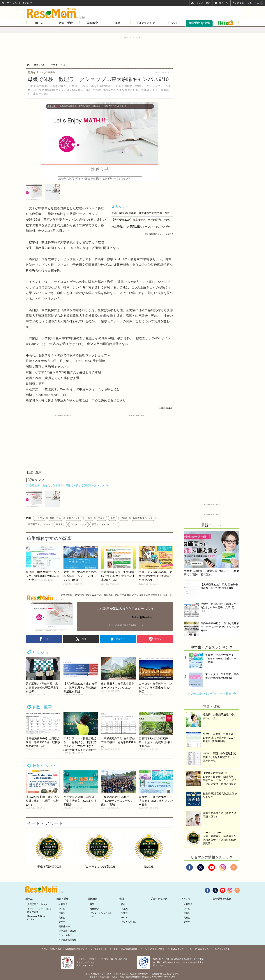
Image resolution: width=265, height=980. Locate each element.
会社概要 (114, 949)
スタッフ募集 (223, 949)
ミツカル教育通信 (68, 940)
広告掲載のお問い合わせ (76, 949)
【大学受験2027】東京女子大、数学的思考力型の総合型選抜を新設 (150, 220)
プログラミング (145, 23)
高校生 (62, 918)
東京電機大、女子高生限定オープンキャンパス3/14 (141, 227)
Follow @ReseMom (143, 617)
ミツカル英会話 (129, 922)
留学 (92, 904)
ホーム (39, 23)
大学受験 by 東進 (199, 23)
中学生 (101, 518)
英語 (118, 23)
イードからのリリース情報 (152, 949)
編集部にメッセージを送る (161, 234)
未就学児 (63, 904)
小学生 (89, 518)
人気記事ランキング (37, 904)
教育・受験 (66, 23)
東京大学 (61, 524)
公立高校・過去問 (68, 931)
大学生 (62, 922)
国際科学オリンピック (39, 524)
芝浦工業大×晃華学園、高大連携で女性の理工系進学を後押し (147, 213)
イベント (173, 23)
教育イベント (73, 518)
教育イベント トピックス (104, 524)
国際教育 (92, 23)
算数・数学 (55, 518)
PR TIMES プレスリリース (180, 949)
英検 (123, 904)
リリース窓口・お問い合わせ (49, 949)
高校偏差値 (64, 926)
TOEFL (125, 913)
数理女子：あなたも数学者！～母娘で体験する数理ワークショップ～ (69, 485)
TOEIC (124, 909)
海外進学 (94, 909)
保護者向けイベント (143, 518)
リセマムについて (98, 949)
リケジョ (122, 207)
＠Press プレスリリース (206, 949)
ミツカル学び (65, 935)
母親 (113, 518)
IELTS (124, 918)
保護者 (124, 518)
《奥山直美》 (166, 408)
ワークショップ (78, 524)
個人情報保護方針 (129, 949)
